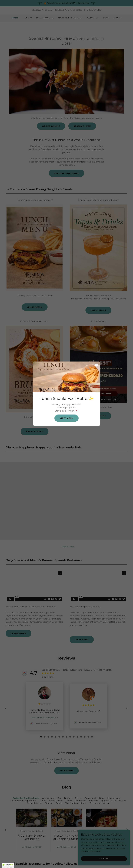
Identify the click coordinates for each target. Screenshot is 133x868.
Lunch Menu (34, 307)
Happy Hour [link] (114, 798)
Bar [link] (59, 798)
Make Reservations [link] (70, 18)
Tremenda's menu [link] (99, 803)
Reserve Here (82, 126)
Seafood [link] (93, 801)
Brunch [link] (68, 798)
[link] (67, 30)
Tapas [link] (59, 803)
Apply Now (66, 771)
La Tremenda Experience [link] (23, 801)
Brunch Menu (35, 432)
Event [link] (78, 798)
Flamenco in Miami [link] (94, 798)
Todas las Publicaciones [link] (26, 798)
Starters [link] (49, 803)
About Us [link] (93, 18)
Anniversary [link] (48, 798)
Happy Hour (98, 310)
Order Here (98, 416)
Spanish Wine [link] (34, 803)
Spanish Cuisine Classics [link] (113, 801)
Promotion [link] (81, 801)
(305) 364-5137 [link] (94, 10)
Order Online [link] (45, 18)
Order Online (51, 126)
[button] (27, 18)
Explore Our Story (66, 173)
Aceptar (104, 859)
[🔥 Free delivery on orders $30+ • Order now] (66, 3)
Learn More (19, 633)
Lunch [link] (43, 801)
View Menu (82, 640)
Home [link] (15, 18)
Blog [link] (106, 18)
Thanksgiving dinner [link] (76, 803)
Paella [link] (69, 801)
